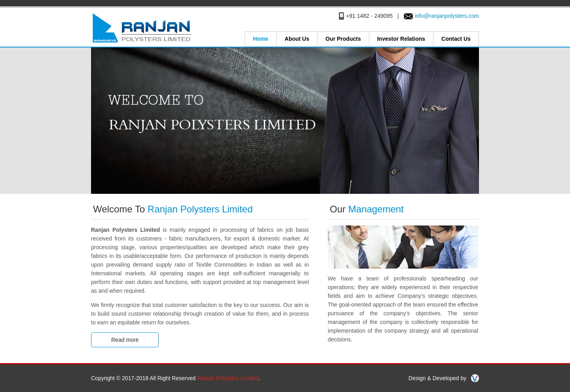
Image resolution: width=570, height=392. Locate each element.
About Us (297, 39)
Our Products (343, 39)
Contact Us (456, 39)
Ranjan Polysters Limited (228, 378)
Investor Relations (401, 39)
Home (261, 39)
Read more (125, 340)
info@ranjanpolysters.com (447, 16)
